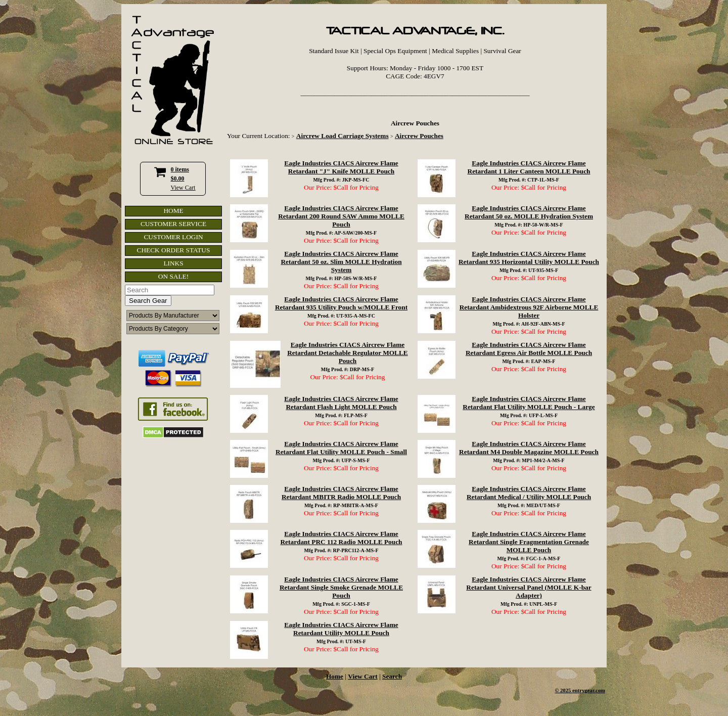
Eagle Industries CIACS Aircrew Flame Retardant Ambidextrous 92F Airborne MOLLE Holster (529, 307)
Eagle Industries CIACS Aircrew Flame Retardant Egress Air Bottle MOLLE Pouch (529, 349)
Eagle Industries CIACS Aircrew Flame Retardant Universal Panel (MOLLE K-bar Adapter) (529, 587)
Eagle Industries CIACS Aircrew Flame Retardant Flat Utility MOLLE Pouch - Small (341, 448)
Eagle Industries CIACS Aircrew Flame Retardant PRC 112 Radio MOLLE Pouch (341, 538)
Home (335, 676)
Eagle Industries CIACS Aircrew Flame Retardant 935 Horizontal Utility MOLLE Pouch (529, 258)
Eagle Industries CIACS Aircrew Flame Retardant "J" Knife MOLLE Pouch (341, 167)
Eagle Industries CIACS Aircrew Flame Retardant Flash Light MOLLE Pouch (341, 403)
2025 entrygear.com (583, 690)
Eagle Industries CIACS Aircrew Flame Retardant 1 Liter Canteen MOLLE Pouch (529, 167)
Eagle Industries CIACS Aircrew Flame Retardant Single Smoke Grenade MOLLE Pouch (341, 587)
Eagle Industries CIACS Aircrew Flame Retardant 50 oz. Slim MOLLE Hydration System (341, 262)
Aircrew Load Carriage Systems (343, 136)
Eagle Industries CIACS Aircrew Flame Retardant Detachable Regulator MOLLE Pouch (348, 353)
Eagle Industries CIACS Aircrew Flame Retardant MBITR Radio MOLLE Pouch (341, 493)
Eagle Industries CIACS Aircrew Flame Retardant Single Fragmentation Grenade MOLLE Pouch (529, 542)
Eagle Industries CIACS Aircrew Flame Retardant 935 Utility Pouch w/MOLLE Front (341, 303)
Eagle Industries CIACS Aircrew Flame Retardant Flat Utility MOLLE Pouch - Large (529, 403)
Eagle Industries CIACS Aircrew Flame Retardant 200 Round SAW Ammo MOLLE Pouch (341, 216)
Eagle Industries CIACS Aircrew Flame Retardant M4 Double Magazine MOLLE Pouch (529, 448)
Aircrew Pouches (419, 136)
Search (392, 676)
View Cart (183, 188)
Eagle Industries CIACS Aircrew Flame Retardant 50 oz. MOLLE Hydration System (529, 212)
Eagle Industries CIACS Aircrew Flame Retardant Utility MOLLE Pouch (341, 629)
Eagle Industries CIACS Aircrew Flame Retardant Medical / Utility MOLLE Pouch (529, 493)
